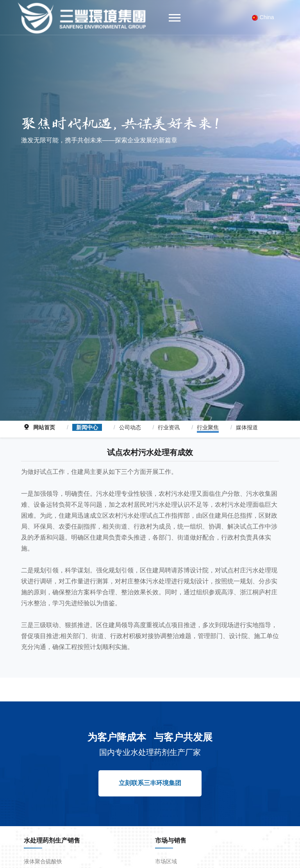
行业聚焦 (208, 418)
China (263, 17)
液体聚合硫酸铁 (43, 852)
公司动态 (130, 418)
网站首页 (44, 418)
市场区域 (166, 852)
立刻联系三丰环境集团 (150, 774)
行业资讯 (169, 418)
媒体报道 (247, 418)
